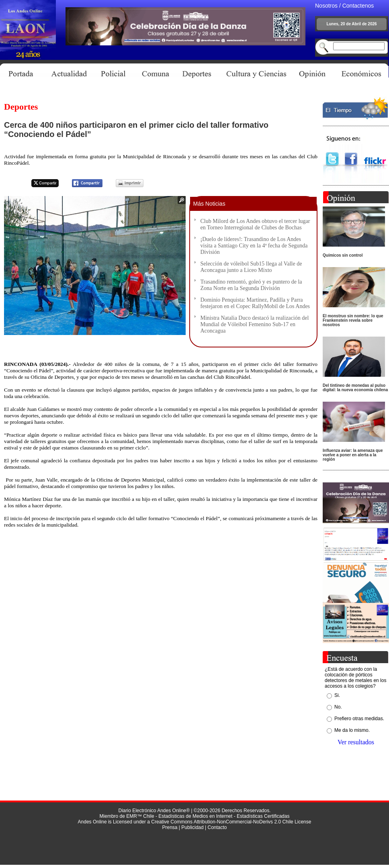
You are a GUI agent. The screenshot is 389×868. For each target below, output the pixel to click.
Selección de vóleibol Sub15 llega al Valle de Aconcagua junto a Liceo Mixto (251, 267)
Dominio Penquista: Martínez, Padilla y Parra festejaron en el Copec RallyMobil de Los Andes (255, 303)
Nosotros (326, 6)
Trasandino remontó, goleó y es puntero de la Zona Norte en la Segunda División (251, 285)
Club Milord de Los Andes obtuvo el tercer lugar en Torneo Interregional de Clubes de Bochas (255, 224)
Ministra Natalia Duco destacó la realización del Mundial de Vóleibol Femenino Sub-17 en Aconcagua (255, 324)
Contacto (217, 827)
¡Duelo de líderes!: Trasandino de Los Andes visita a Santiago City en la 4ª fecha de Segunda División (254, 246)
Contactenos (358, 6)
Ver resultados (356, 742)
